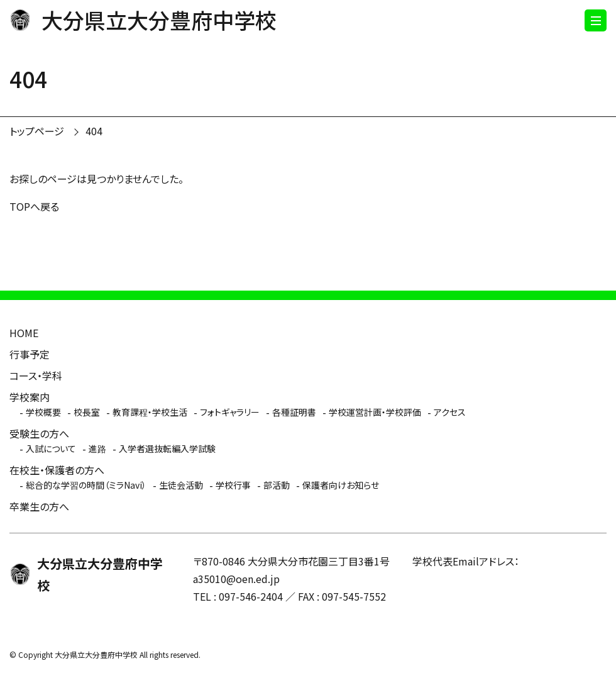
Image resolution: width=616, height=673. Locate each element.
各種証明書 (294, 412)
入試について (51, 448)
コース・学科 (36, 375)
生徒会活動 (181, 485)
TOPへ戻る (34, 206)
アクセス (450, 412)
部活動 (277, 485)
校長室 (87, 412)
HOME (24, 333)
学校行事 (233, 485)
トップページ (37, 131)
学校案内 (30, 397)
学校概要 (43, 412)
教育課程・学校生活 (150, 412)
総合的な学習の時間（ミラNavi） (86, 485)
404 (94, 131)
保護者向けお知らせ (341, 485)
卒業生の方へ (39, 506)
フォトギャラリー (230, 412)
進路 (97, 448)
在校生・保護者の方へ (57, 470)
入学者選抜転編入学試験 (167, 448)
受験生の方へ (39, 433)
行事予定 (30, 354)
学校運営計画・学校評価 (375, 412)
